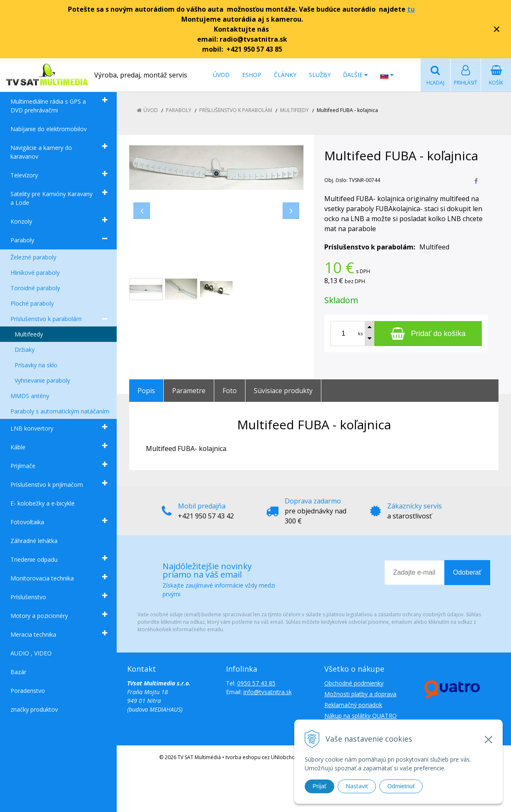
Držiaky (25, 350)
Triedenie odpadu (34, 559)
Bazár (18, 672)
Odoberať (467, 572)
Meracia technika (33, 634)
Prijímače (23, 466)
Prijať (319, 786)
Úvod (221, 75)
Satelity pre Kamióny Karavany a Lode (51, 198)
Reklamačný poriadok (353, 705)
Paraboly (22, 240)
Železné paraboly (33, 257)
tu (411, 9)
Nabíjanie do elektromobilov (49, 129)
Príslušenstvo (28, 597)
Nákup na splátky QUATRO (361, 716)
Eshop (252, 75)
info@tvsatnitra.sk (268, 692)
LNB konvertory (32, 428)
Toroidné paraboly (35, 288)
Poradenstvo (28, 691)
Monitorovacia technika (42, 578)
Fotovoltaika (27, 522)
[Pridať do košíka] (428, 334)
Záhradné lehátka (34, 541)
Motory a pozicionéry (39, 616)
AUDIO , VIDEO (31, 653)
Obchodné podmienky (354, 683)
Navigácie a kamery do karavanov (41, 152)
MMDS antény (30, 396)
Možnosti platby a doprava (360, 694)
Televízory (24, 175)
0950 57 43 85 (256, 683)
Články (285, 75)
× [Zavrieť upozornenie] (497, 29)
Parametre (189, 391)
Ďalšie (355, 75)
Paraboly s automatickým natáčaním (60, 411)
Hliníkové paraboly (35, 273)
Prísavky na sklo (36, 365)
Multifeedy (29, 334)
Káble (18, 447)
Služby (320, 75)
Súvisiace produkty (283, 391)
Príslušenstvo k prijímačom (47, 484)
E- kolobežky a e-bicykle (43, 503)
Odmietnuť (401, 786)
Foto (230, 391)
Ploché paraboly (32, 303)
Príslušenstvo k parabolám (46, 319)
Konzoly (21, 221)
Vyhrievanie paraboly (42, 380)
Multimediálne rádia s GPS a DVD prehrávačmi (48, 106)
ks (360, 333)
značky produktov (34, 709)
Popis (146, 391)
